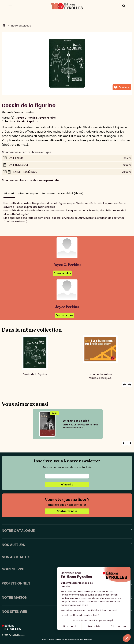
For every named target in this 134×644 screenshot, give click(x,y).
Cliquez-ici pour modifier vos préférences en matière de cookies (67, 639)
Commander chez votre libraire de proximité (30, 180)
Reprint (22, 121)
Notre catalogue (21, 26)
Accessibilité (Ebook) (71, 193)
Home (4, 26)
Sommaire (48, 193)
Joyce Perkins (47, 118)
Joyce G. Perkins (27, 118)
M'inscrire (67, 485)
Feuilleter (122, 87)
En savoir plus (62, 273)
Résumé (9, 193)
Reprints (32, 121)
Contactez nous (67, 511)
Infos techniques (28, 193)
